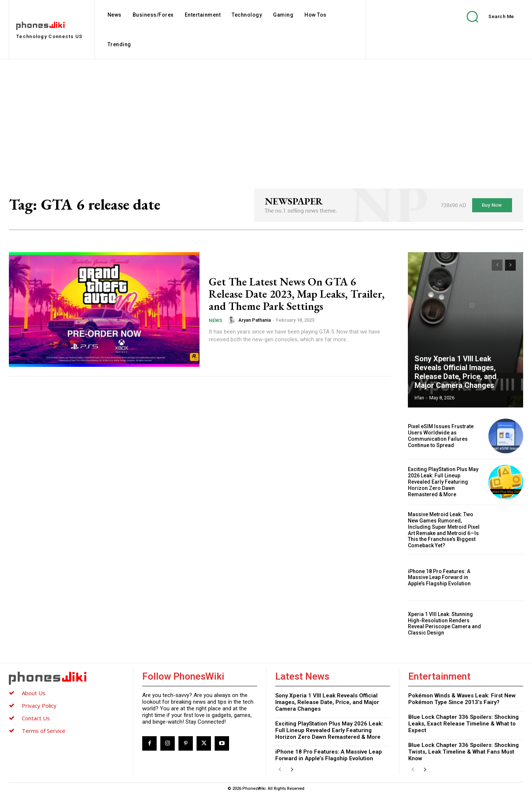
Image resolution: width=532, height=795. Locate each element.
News (215, 320)
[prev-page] (497, 265)
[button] (485, 16)
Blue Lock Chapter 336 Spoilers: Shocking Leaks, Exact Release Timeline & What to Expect (463, 724)
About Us (34, 693)
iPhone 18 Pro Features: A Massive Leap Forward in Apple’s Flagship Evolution (439, 578)
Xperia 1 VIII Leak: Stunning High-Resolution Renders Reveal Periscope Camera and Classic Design (444, 623)
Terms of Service (44, 731)
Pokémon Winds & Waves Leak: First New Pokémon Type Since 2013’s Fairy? (462, 699)
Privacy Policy (39, 706)
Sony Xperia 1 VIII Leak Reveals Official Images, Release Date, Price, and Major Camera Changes (456, 372)
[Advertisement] (266, 115)
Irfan (419, 398)
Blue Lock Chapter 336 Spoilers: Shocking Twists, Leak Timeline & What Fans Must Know (463, 752)
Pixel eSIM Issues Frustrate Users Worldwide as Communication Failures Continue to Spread (441, 436)
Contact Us (36, 718)
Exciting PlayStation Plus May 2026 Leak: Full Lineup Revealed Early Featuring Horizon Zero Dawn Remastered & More (443, 482)
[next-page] (510, 265)
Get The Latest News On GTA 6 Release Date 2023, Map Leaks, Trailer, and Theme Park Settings (297, 294)
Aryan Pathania (255, 320)
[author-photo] (232, 320)
